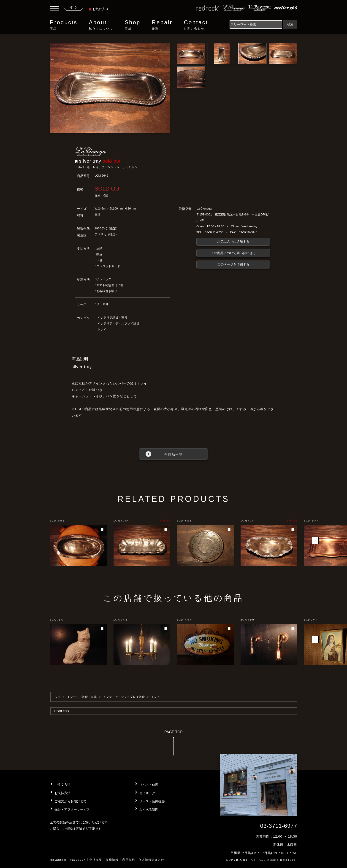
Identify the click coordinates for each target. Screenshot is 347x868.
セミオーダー (149, 793)
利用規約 (129, 860)
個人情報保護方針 (152, 860)
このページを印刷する (233, 264)
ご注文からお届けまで (70, 801)
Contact (196, 25)
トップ (56, 697)
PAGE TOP (173, 744)
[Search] (256, 24)
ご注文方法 (62, 785)
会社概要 (96, 860)
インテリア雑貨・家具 (112, 318)
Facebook (78, 860)
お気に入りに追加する (233, 242)
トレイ (102, 329)
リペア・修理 (149, 785)
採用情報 (112, 860)
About (101, 25)
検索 (290, 24)
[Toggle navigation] (54, 9)
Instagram (58, 860)
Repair (162, 25)
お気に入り (99, 9)
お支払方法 (62, 793)
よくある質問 (149, 809)
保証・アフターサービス (72, 809)
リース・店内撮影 (152, 801)
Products (64, 25)
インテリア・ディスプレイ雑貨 (118, 324)
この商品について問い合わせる (233, 253)
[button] (315, 540)
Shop (133, 25)
